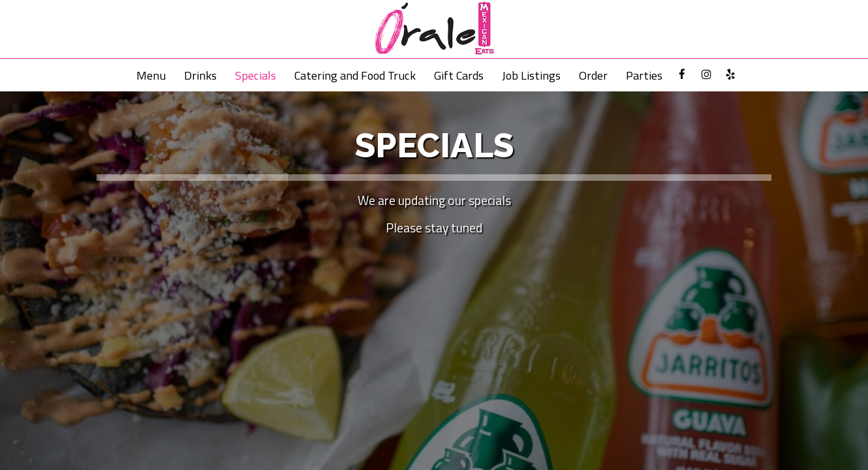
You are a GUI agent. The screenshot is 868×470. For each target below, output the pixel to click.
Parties (644, 75)
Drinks (200, 75)
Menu (151, 75)
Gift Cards (459, 75)
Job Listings (531, 75)
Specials (256, 75)
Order (593, 75)
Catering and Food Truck (355, 75)
